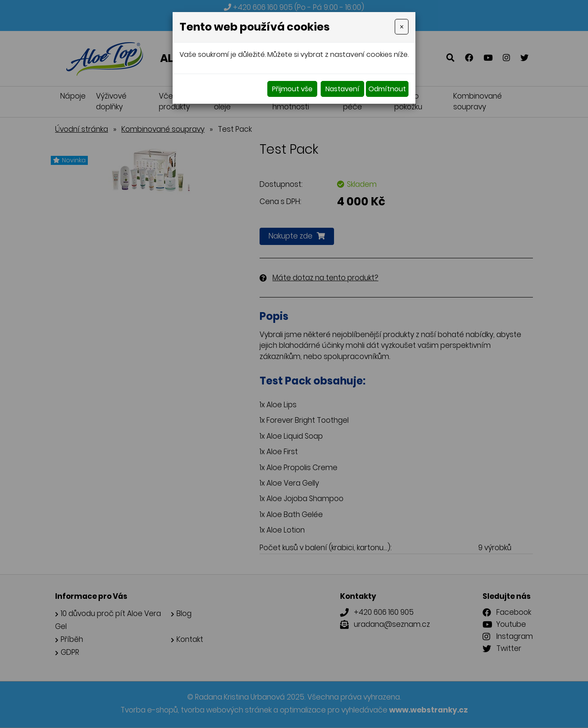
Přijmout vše (292, 89)
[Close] (402, 27)
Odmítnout (387, 89)
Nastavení (342, 89)
